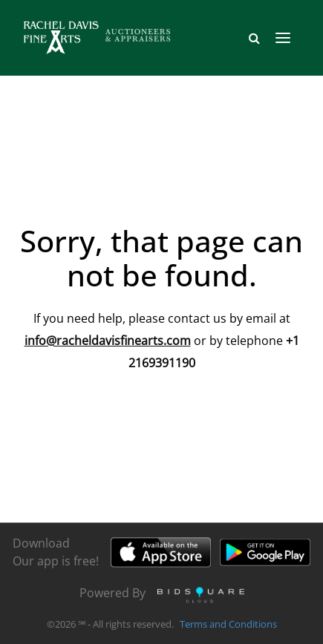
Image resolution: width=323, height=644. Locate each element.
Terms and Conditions (228, 625)
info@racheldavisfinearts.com (108, 341)
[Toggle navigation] (283, 38)
